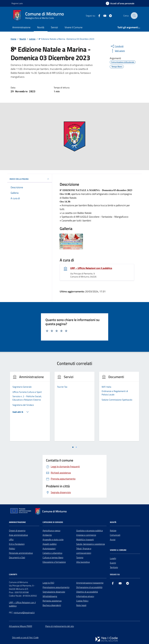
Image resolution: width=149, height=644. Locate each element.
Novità (41, 27)
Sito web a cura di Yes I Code (25, 637)
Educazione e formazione (54, 562)
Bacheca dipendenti (52, 605)
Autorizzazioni (49, 548)
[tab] (73, 447)
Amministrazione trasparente (90, 583)
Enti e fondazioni (17, 544)
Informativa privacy (85, 596)
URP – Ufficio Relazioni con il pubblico (91, 268)
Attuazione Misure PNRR (21, 626)
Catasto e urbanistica (52, 553)
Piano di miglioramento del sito (60, 626)
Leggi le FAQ (48, 583)
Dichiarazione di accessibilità (89, 587)
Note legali (81, 605)
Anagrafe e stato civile (53, 539)
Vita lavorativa (83, 562)
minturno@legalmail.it (24, 613)
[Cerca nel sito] (134, 16)
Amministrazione (21, 27)
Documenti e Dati (17, 557)
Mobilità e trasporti (85, 539)
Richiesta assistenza (52, 601)
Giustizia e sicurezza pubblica (89, 530)
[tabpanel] (30, 408)
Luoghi (113, 558)
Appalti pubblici (50, 544)
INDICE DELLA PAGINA (30, 179)
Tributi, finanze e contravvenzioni (84, 551)
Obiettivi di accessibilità (87, 592)
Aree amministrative (18, 535)
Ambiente (47, 535)
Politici (12, 548)
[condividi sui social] (117, 46)
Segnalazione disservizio (54, 592)
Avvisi (113, 539)
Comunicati (115, 535)
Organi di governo (17, 530)
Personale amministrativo (21, 553)
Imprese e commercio (86, 535)
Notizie (113, 530)
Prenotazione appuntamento (56, 587)
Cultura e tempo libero (53, 557)
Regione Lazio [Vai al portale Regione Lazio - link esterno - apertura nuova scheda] (17, 3)
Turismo (80, 557)
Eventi (113, 563)
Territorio (114, 567)
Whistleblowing (50, 596)
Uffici (11, 539)
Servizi (54, 27)
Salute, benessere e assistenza (91, 544)
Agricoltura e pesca (51, 530)
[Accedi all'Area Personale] (120, 3)
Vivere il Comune (74, 27)
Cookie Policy (82, 601)
